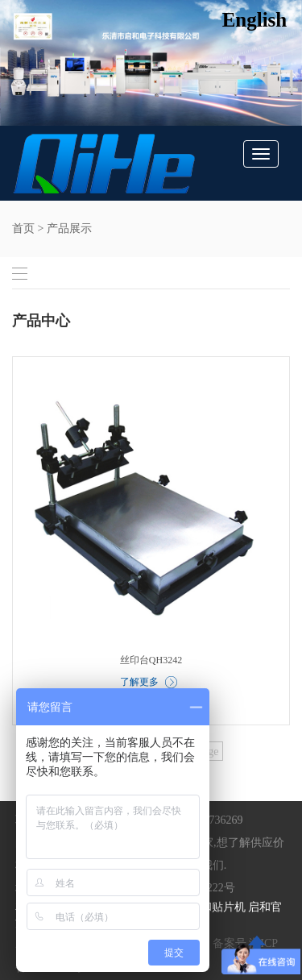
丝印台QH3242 (151, 660)
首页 (23, 228)
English (255, 20)
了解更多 (149, 682)
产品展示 (69, 228)
